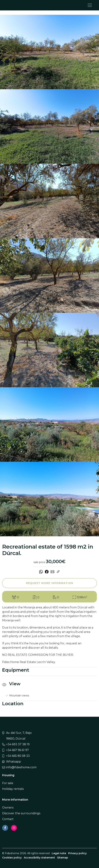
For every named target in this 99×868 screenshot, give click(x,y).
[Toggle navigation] (90, 5)
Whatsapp (14, 762)
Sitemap (63, 858)
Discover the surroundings (21, 813)
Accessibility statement (39, 858)
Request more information (50, 583)
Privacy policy (77, 853)
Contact (8, 819)
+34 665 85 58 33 (18, 756)
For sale (8, 783)
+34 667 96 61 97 (17, 750)
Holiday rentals (13, 789)
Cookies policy (12, 858)
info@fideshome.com (21, 767)
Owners (8, 808)
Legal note (59, 853)
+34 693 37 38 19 (18, 744)
